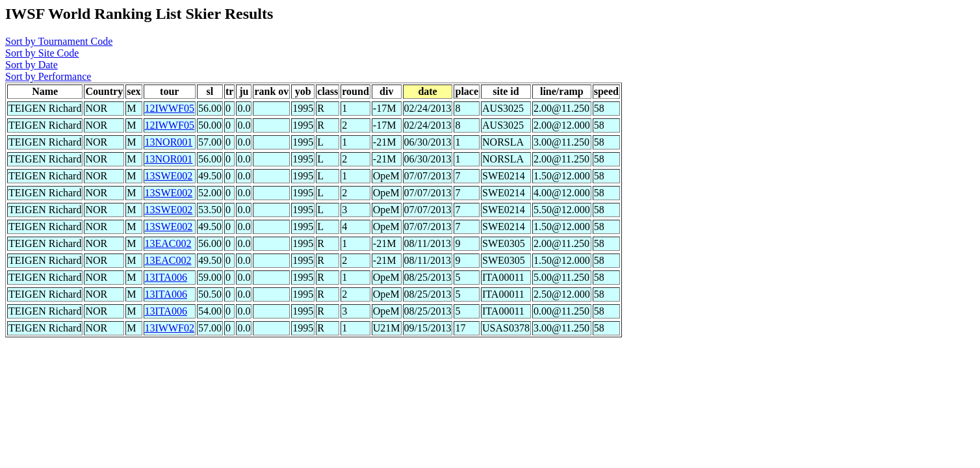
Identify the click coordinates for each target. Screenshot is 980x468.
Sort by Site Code (42, 53)
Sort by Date (32, 65)
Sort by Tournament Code (59, 41)
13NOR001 (169, 142)
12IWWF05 (170, 108)
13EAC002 (168, 243)
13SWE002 (169, 176)
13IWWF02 (170, 328)
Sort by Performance (48, 76)
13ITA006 (166, 277)
